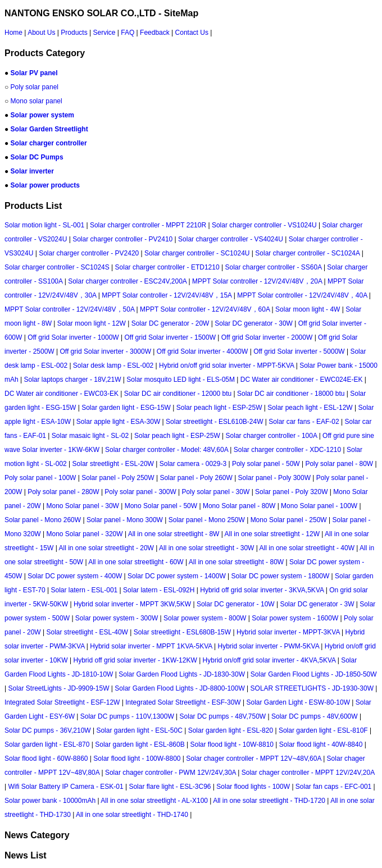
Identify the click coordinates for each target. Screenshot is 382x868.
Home (13, 33)
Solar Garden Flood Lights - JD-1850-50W (314, 674)
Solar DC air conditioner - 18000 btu (291, 394)
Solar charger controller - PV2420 (89, 253)
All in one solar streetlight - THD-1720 (269, 801)
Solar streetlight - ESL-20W (113, 464)
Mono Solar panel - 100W (319, 506)
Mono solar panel (37, 101)
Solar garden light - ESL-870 (47, 744)
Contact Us (192, 33)
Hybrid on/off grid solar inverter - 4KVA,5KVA (269, 660)
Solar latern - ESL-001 (85, 590)
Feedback (155, 33)
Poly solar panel (35, 87)
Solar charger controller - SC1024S (57, 267)
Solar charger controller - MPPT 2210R (148, 225)
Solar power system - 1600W (295, 618)
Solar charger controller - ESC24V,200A (127, 281)
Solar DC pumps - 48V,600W (315, 716)
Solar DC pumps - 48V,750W (223, 716)
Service (104, 33)
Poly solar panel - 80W (339, 464)
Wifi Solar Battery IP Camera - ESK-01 (65, 787)
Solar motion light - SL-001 (44, 225)
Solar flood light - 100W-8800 (137, 759)
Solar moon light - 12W (92, 323)
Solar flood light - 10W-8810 (232, 744)
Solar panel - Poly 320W (291, 492)
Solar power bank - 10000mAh (50, 801)
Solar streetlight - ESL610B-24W (214, 422)
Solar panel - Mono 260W (43, 520)
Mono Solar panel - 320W (85, 534)
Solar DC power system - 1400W (177, 576)
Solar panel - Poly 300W (274, 478)
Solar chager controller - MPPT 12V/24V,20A (308, 773)
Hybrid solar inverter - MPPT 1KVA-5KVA (151, 646)
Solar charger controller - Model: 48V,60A (167, 450)
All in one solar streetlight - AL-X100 (154, 801)
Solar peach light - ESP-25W (219, 408)
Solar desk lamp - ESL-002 (113, 366)
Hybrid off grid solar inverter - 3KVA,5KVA (262, 590)
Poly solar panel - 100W (40, 478)
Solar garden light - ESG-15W (126, 408)
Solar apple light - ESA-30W (118, 422)
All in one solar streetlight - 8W (174, 534)
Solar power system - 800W (205, 618)
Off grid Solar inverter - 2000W (267, 337)
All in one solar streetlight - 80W (236, 562)
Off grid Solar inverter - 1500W (170, 337)
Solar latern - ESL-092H (159, 590)
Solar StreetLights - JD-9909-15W (58, 688)
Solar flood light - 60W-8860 (46, 759)
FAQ (128, 33)
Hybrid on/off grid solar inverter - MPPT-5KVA (226, 366)
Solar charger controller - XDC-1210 (287, 450)
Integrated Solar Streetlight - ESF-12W (62, 702)
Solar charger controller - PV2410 (122, 239)
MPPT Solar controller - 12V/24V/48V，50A (69, 309)
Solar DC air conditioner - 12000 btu (178, 394)
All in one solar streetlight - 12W (272, 534)
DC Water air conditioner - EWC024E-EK (302, 380)
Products (74, 33)
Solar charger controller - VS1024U (264, 225)
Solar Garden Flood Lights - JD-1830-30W (182, 674)
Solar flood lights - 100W (253, 787)
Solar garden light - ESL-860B (140, 744)
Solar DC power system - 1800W (281, 576)
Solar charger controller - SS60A (273, 267)
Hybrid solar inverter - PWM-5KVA (268, 646)
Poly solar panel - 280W (63, 492)
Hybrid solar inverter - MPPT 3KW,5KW (132, 604)
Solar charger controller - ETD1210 (167, 267)
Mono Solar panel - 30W (83, 506)
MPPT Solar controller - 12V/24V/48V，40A (302, 295)
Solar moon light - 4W (308, 309)
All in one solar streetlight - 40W (307, 548)
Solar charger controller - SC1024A (307, 253)
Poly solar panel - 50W (266, 464)
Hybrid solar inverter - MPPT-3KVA (288, 632)
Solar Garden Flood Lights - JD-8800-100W (179, 688)
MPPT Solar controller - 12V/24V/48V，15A (167, 295)
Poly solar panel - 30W (216, 492)
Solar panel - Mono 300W (125, 520)
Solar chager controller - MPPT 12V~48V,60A (253, 759)
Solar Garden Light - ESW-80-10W (298, 702)
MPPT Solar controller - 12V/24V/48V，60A (205, 309)
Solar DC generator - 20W (170, 323)
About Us (41, 33)
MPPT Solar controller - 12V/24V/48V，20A (257, 281)
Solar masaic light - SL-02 (90, 436)
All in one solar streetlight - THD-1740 (132, 815)
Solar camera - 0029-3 (193, 464)
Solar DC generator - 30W (254, 323)
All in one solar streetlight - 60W (136, 562)
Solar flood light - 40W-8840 (321, 744)
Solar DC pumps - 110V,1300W (127, 716)
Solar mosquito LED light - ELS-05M (181, 380)
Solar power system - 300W (117, 618)
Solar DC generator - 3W (317, 604)
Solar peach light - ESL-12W (310, 408)
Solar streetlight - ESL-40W (87, 632)
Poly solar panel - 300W (140, 492)
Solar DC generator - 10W (236, 604)
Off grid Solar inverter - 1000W (73, 337)
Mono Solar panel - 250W (289, 520)
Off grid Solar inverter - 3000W (106, 351)
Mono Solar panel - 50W (161, 506)
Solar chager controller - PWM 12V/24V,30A (170, 773)
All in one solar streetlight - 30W (206, 548)
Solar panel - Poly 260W (196, 478)
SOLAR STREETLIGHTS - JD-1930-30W (312, 688)
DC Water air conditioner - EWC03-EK (62, 394)
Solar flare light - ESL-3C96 (170, 787)
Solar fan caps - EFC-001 (333, 787)
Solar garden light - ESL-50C (139, 730)
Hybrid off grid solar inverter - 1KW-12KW (135, 660)
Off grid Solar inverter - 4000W (203, 351)
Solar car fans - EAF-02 (304, 422)
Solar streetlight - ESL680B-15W (182, 632)
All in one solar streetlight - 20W (106, 548)
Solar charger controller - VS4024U (231, 239)
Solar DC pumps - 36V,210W (48, 730)
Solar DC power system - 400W (75, 576)
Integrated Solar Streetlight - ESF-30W (183, 702)
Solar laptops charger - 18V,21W (72, 380)
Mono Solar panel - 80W (239, 506)
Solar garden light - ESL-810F (323, 730)
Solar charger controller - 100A (272, 436)
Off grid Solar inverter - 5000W (299, 351)
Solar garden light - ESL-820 (231, 730)
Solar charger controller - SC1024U (197, 253)
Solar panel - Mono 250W (207, 520)
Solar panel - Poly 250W (118, 478)
